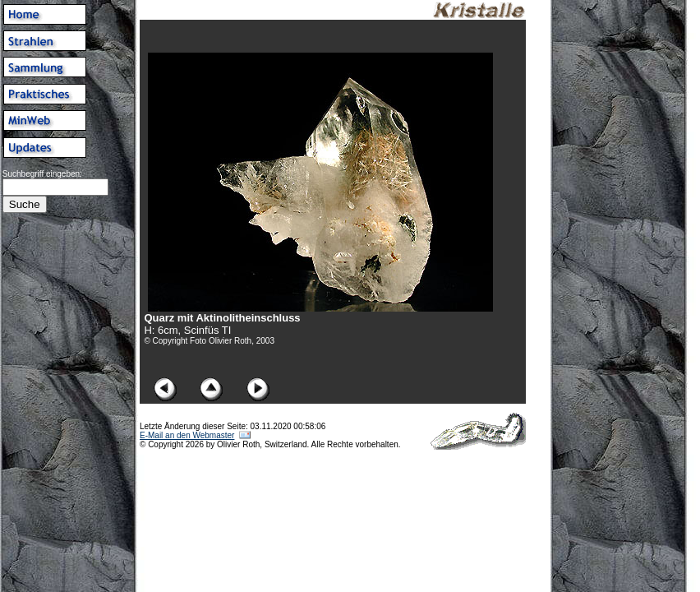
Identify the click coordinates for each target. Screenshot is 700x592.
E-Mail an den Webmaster (187, 435)
